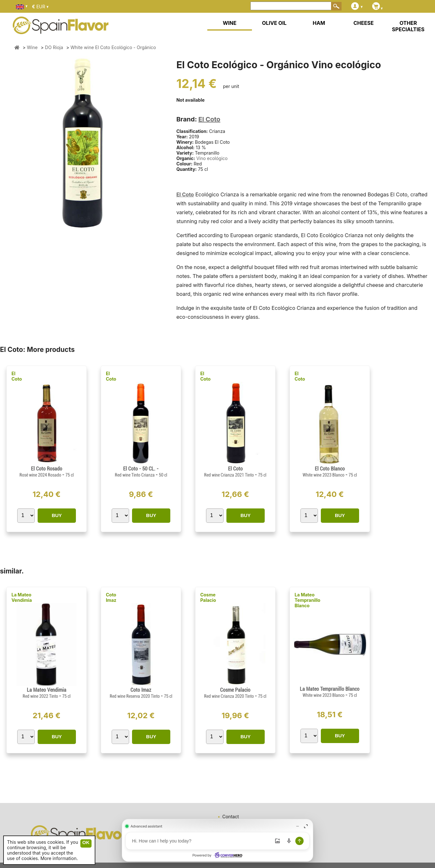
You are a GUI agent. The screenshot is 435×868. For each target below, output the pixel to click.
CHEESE (363, 23)
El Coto (209, 119)
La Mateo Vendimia (22, 597)
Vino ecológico (212, 158)
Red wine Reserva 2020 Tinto (135, 696)
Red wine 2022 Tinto (41, 696)
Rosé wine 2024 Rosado (41, 475)
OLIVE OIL (274, 23)
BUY (57, 515)
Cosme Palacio (208, 597)
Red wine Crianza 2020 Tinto (229, 696)
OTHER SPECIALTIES (408, 26)
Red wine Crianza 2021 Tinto (229, 475)
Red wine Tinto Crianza (135, 475)
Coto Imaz (111, 597)
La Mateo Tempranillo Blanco (308, 600)
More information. (59, 858)
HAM (319, 23)
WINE (229, 23)
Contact (231, 817)
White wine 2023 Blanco (324, 475)
